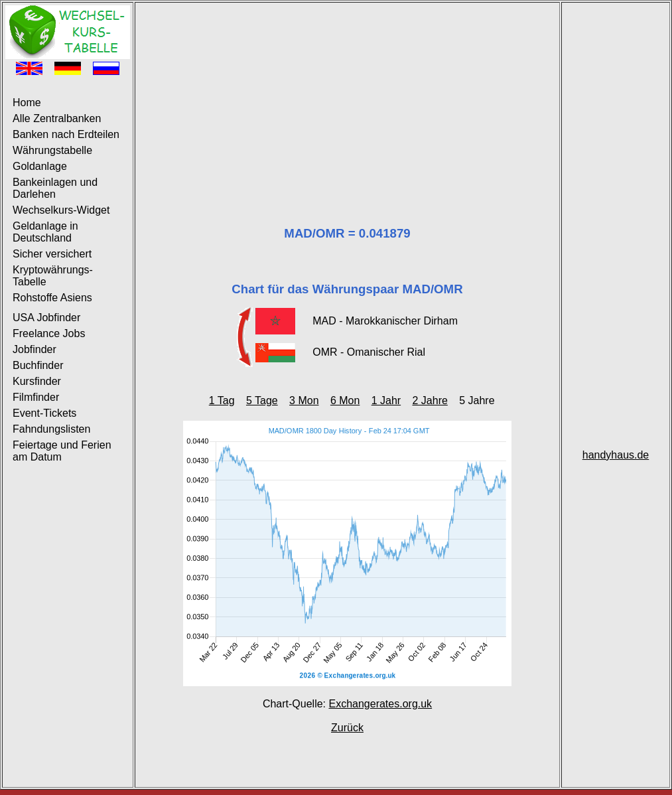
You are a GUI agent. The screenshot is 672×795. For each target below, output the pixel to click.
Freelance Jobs (49, 333)
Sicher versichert (52, 254)
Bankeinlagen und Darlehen (55, 188)
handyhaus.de (616, 455)
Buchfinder (38, 365)
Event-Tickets (44, 413)
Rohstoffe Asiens (52, 298)
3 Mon (304, 400)
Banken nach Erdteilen (66, 134)
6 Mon (345, 400)
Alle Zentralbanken (57, 118)
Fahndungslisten (51, 429)
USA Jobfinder (46, 318)
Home (27, 103)
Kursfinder (37, 381)
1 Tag (222, 400)
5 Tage (262, 400)
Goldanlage (40, 166)
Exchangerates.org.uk (380, 704)
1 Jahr (386, 400)
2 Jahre (430, 400)
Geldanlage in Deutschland (45, 232)
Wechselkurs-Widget (61, 210)
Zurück (347, 728)
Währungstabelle (52, 150)
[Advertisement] (347, 98)
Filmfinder (36, 397)
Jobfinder (34, 349)
